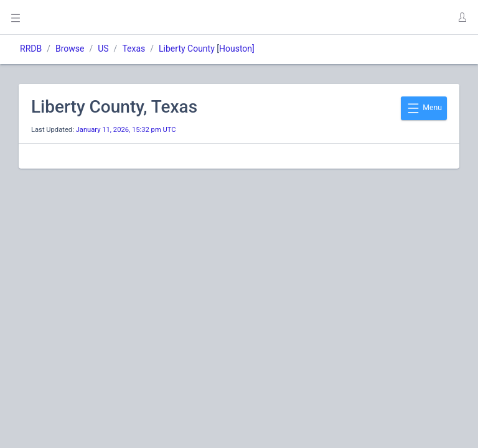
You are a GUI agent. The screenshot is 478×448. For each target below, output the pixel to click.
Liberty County (187, 49)
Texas (134, 49)
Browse (70, 49)
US (103, 49)
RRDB (31, 49)
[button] (462, 17)
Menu (424, 108)
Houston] (237, 49)
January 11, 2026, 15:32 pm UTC (126, 130)
